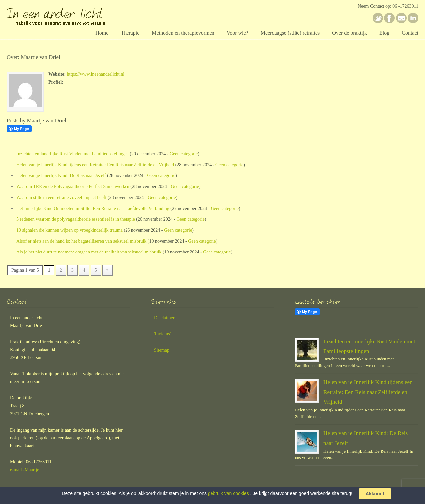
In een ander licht (66, 14)
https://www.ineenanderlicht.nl (96, 74)
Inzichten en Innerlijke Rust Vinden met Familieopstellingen (73, 154)
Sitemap (162, 350)
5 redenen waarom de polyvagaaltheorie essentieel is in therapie (76, 219)
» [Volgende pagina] (107, 270)
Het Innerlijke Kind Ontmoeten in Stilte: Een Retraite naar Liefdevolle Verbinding (93, 208)
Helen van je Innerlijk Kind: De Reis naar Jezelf (61, 176)
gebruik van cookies (228, 493)
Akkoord (375, 494)
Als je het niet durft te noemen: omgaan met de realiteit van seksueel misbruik (89, 252)
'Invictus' (162, 334)
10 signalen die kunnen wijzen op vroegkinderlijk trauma (69, 230)
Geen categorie (184, 154)
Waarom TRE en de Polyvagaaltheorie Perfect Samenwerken (73, 187)
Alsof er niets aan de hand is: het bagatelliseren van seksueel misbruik (81, 241)
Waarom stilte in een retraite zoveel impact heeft (61, 198)
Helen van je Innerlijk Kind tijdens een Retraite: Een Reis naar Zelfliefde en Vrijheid (95, 165)
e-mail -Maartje (24, 470)
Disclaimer (164, 318)
